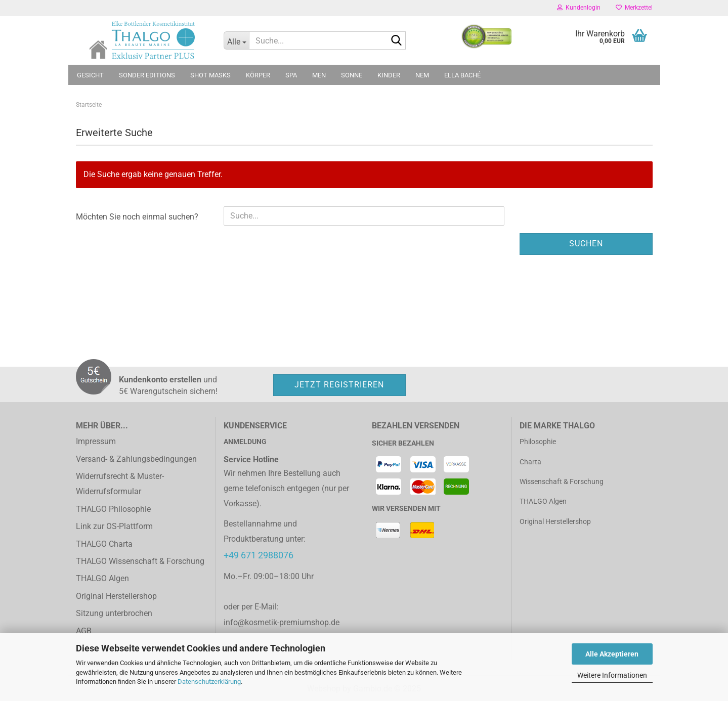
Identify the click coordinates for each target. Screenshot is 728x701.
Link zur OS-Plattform (114, 526)
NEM (422, 75)
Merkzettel (634, 8)
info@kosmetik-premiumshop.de (282, 622)
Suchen (586, 244)
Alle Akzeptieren (612, 654)
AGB (84, 631)
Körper (258, 75)
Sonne (352, 75)
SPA (291, 75)
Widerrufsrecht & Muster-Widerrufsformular (120, 484)
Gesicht (90, 75)
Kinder (389, 75)
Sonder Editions (147, 75)
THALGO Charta (104, 544)
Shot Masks (210, 75)
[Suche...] (236, 40)
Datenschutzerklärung (209, 682)
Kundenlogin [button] (579, 8)
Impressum (96, 441)
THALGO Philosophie (113, 509)
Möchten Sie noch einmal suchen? (137, 217)
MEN (319, 75)
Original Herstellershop (116, 596)
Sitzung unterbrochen (114, 613)
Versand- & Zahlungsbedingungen (136, 459)
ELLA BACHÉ (462, 75)
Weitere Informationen (612, 675)
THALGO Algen (102, 578)
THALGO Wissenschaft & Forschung (140, 561)
